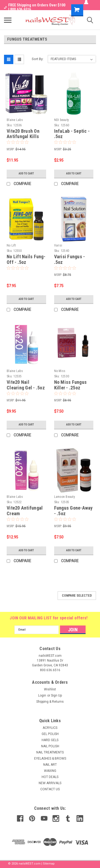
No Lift (11, 245)
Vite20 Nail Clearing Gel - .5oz (26, 385)
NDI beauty (62, 120)
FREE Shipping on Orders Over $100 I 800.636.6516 (35, 7)
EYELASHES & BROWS (50, 758)
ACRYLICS (50, 728)
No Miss (60, 371)
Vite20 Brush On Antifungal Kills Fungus (23, 137)
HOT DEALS (50, 777)
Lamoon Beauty (65, 497)
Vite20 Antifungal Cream (25, 511)
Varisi (58, 245)
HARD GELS (50, 740)
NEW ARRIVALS (50, 783)
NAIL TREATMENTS (50, 752)
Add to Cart (26, 173)
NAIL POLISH (50, 746)
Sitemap (49, 864)
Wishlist (50, 689)
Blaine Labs (15, 120)
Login (42, 695)
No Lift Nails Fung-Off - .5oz (26, 259)
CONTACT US (50, 789)
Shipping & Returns (50, 702)
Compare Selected (77, 596)
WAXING (50, 771)
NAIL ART (50, 765)
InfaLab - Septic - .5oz (72, 134)
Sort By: (38, 59)
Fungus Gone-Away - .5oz (73, 511)
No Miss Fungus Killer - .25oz (71, 385)
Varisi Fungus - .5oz (70, 259)
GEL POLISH (50, 734)
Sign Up (56, 695)
